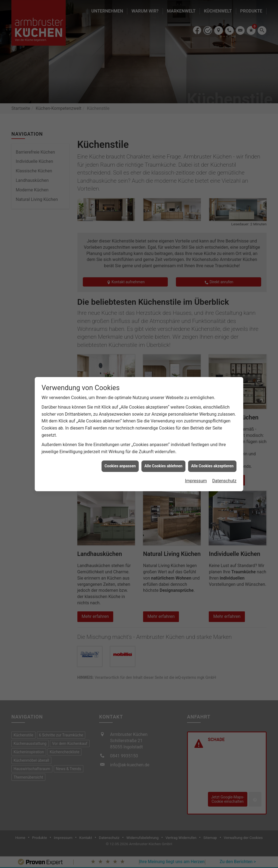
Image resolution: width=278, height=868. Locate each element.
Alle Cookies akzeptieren (212, 457)
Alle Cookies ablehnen (163, 457)
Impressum (196, 472)
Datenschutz (224, 472)
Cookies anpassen (120, 457)
